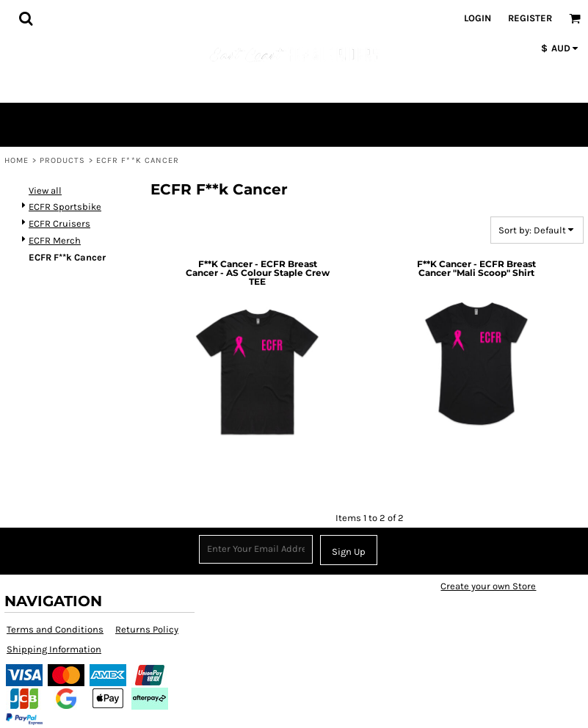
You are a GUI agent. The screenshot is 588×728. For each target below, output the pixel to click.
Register (530, 18)
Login (478, 18)
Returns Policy (147, 629)
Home (17, 160)
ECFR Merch (55, 240)
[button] (26, 18)
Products (63, 160)
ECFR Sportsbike (65, 207)
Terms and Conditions (55, 629)
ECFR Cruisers (59, 223)
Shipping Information (54, 649)
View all (45, 190)
